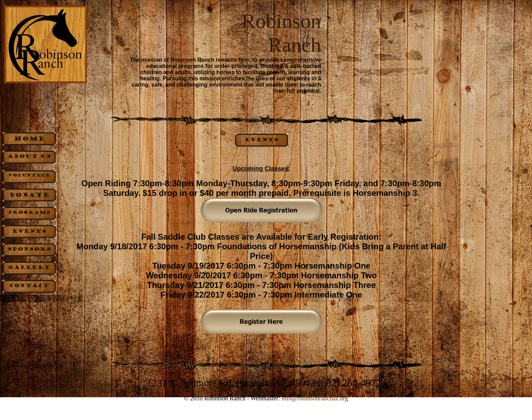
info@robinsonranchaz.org (315, 398)
